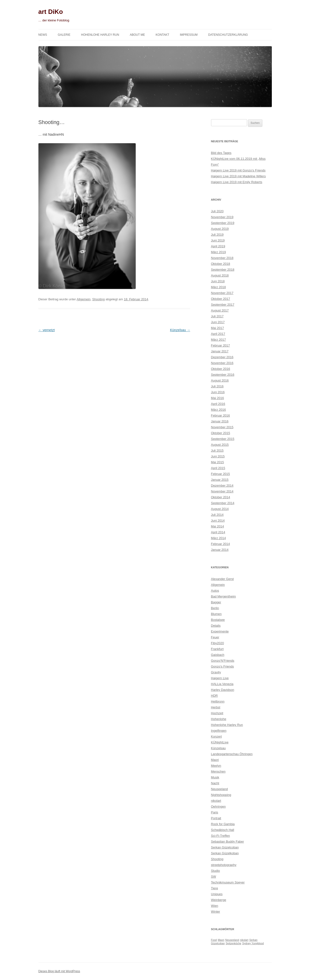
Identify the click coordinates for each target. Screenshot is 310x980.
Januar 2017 (220, 351)
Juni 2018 (218, 281)
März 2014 (218, 538)
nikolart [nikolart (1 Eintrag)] (244, 940)
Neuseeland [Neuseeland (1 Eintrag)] (232, 940)
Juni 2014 (218, 521)
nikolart (216, 801)
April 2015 (218, 468)
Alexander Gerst (222, 579)
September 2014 (223, 503)
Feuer (215, 637)
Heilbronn (218, 701)
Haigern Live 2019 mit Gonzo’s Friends (238, 170)
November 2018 (222, 258)
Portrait (216, 818)
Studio (216, 871)
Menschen (218, 771)
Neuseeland (219, 789)
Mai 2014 (217, 526)
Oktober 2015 (221, 433)
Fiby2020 (217, 643)
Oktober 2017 (221, 299)
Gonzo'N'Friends (223, 661)
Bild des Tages (221, 153)
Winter (216, 912)
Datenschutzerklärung (228, 35)
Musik (215, 777)
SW (214, 877)
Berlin (215, 608)
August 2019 (220, 229)
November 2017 (222, 293)
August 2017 (220, 310)
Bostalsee (218, 620)
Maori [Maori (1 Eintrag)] (221, 940)
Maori (215, 760)
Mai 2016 (217, 398)
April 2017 (218, 334)
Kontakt (162, 35)
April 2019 (218, 246)
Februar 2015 (221, 474)
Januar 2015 (220, 480)
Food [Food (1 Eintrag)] (214, 940)
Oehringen (218, 806)
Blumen (216, 614)
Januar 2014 (220, 550)
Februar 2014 (221, 544)
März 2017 (218, 340)
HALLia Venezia (222, 684)
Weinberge (219, 900)
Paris (215, 812)
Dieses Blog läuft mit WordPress (59, 971)
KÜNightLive (220, 742)
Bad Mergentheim (224, 596)
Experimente (220, 631)
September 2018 (223, 270)
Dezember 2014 (222, 486)
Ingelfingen (219, 731)
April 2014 (218, 532)
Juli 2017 (217, 316)
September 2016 (223, 375)
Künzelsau (180, 330)
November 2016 (222, 363)
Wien (215, 906)
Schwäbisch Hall (223, 830)
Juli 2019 (217, 235)
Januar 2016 (220, 421)
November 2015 (222, 427)
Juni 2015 (218, 456)
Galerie (64, 35)
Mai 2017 (217, 328)
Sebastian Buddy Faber (228, 842)
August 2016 (220, 380)
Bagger (216, 602)
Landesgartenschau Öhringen (232, 754)
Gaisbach (218, 655)
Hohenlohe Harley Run (100, 35)
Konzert (217, 736)
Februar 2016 (221, 415)
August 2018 (220, 275)
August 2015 (220, 445)
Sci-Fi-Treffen (221, 836)
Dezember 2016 (222, 357)
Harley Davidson (223, 690)
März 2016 (218, 410)
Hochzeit (217, 713)
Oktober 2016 (221, 369)
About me (137, 35)
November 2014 (222, 491)
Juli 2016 (217, 386)
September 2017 (223, 305)
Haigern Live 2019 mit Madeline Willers (238, 176)
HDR (214, 696)
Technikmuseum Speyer (228, 882)
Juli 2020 (217, 211)
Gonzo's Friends (222, 666)
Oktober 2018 (221, 264)
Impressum (189, 35)
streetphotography (224, 865)
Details (216, 626)
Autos (215, 591)
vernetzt (47, 330)
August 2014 (220, 509)
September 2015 (223, 439)
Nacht (215, 783)
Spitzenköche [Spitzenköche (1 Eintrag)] (233, 943)
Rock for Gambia (223, 824)
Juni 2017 (218, 322)
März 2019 (218, 252)
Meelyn (216, 766)
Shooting (98, 299)
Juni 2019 (218, 240)
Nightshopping (221, 795)
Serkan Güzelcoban (225, 847)
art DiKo (51, 12)
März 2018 (218, 287)
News (43, 35)
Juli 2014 (217, 515)
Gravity (216, 672)
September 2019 (223, 223)
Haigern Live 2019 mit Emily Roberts (237, 182)
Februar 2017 (221, 345)
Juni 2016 (218, 392)
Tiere (215, 888)
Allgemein (84, 299)
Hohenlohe (219, 719)
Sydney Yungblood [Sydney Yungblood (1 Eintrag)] (253, 943)
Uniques (217, 894)
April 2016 (218, 404)
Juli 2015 (217, 450)
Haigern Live (220, 678)
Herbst (216, 707)
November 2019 (222, 217)
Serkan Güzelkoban (225, 853)
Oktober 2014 (221, 497)
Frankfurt (217, 649)
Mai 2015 (217, 462)
